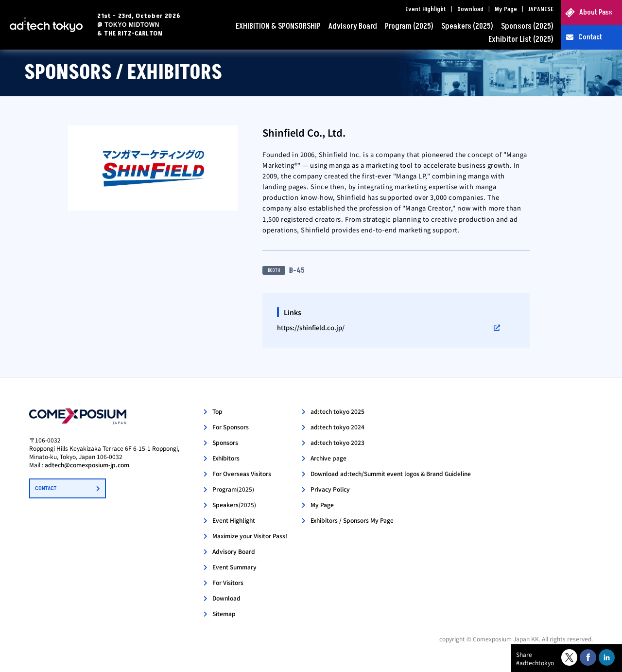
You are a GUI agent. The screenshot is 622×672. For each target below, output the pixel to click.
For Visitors (228, 582)
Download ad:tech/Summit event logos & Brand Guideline (391, 473)
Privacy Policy (330, 489)
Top (217, 411)
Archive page (328, 458)
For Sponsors (231, 427)
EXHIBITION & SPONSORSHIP (278, 26)
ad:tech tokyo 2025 (337, 411)
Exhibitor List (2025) (521, 39)
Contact (590, 37)
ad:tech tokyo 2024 (337, 427)
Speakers (234, 504)
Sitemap (224, 613)
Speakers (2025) (467, 26)
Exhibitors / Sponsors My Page (352, 520)
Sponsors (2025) (527, 26)
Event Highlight (426, 9)
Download (470, 9)
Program (233, 489)
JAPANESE (541, 9)
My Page (506, 9)
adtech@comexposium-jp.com (87, 465)
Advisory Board (353, 26)
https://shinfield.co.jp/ (311, 327)
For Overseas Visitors (242, 473)
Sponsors (225, 442)
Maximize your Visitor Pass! (250, 536)
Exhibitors (226, 458)
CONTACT (46, 488)
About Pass (596, 12)
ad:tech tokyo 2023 (337, 442)
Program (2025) (409, 26)
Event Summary (234, 567)
